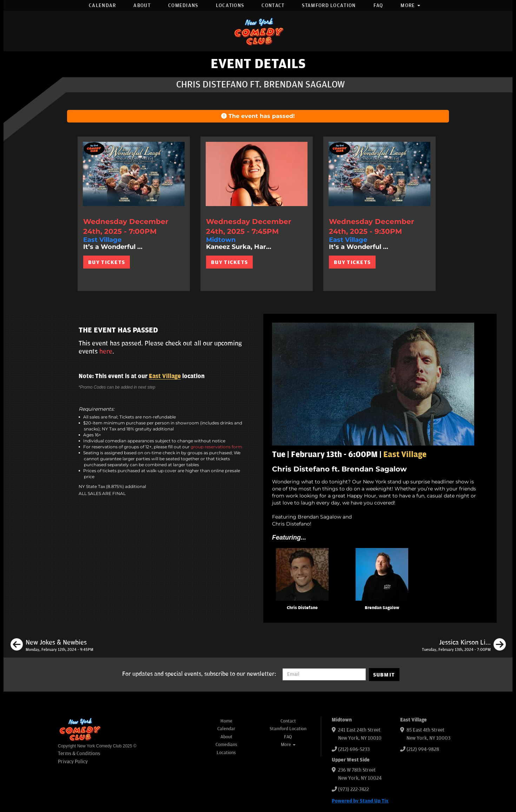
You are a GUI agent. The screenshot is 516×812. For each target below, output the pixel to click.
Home (226, 721)
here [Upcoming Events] (106, 351)
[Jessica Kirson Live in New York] (464, 646)
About (142, 5)
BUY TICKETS (107, 262)
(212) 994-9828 (423, 749)
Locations (230, 5)
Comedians (183, 5)
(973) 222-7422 (353, 789)
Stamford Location (329, 5)
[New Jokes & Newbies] (52, 646)
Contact (273, 5)
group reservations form (216, 447)
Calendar (102, 5)
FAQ (378, 5)
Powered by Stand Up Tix (360, 801)
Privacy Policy (73, 762)
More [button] (410, 5)
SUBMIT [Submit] (384, 675)
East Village (165, 376)
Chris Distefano (302, 608)
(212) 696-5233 (354, 749)
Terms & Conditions (79, 754)
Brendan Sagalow (382, 608)
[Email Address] (324, 674)
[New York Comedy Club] (258, 31)
